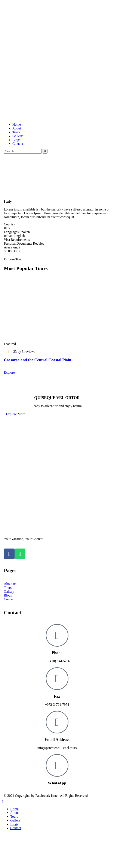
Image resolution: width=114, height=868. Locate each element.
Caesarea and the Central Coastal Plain (38, 360)
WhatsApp (57, 783)
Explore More (16, 414)
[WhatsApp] (57, 765)
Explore (9, 372)
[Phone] (57, 635)
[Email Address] (57, 722)
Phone (57, 653)
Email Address (57, 740)
